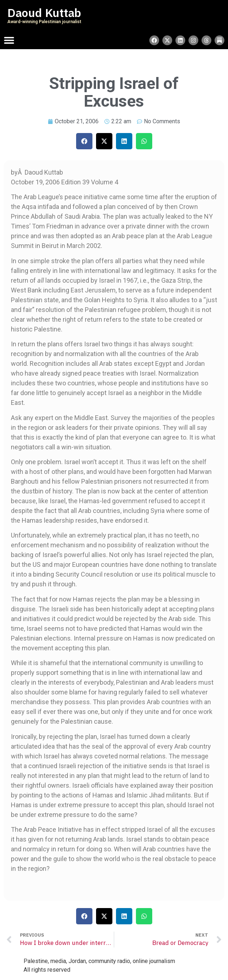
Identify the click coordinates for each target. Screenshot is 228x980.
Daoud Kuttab (44, 13)
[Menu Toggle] (9, 40)
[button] (84, 141)
